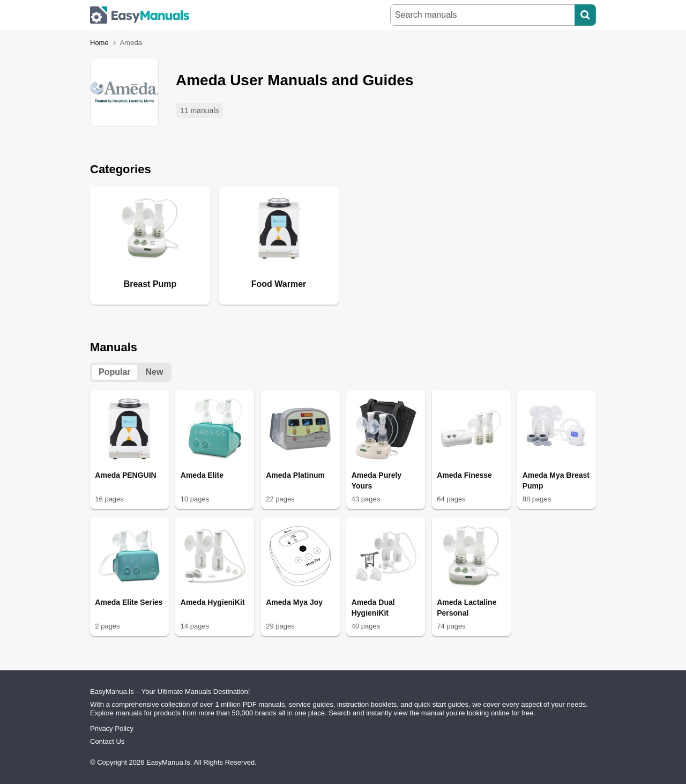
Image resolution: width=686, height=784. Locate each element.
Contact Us (107, 741)
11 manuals (199, 110)
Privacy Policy (112, 728)
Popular (115, 372)
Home (99, 43)
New (155, 372)
